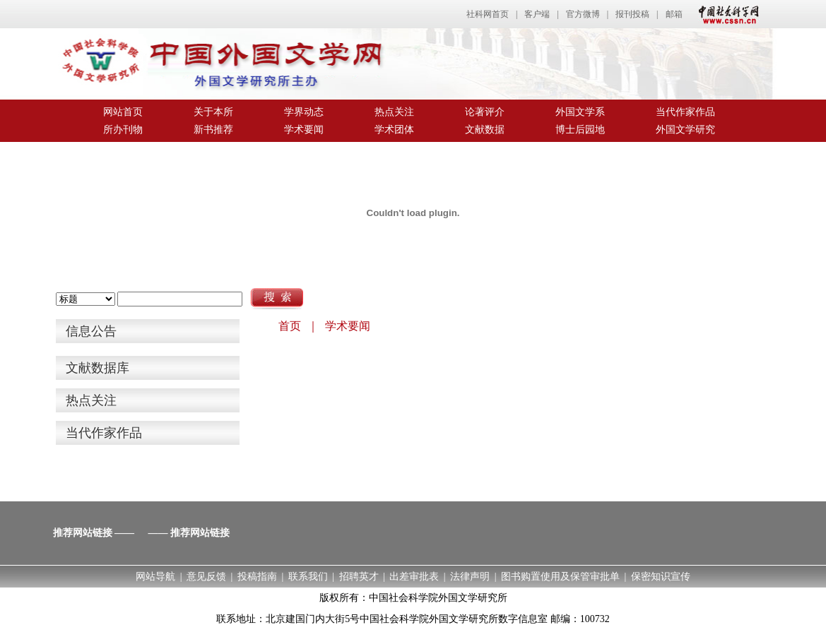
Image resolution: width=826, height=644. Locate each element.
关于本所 (213, 112)
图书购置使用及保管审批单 (560, 577)
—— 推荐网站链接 (189, 533)
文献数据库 (98, 368)
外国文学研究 (685, 130)
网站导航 (155, 577)
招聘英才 (359, 577)
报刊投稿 (632, 14)
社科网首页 (488, 14)
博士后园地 (580, 130)
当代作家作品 (685, 112)
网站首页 (123, 112)
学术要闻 (304, 130)
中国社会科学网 (726, 14)
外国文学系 (580, 112)
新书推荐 (213, 130)
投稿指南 (257, 577)
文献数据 (485, 130)
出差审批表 (414, 577)
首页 (290, 326)
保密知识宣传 (661, 577)
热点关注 (394, 112)
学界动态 (304, 112)
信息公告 (91, 331)
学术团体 (394, 130)
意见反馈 (206, 577)
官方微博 (583, 14)
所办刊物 (123, 130)
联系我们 (308, 577)
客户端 (537, 14)
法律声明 (470, 577)
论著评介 (485, 112)
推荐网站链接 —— (94, 533)
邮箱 (674, 14)
